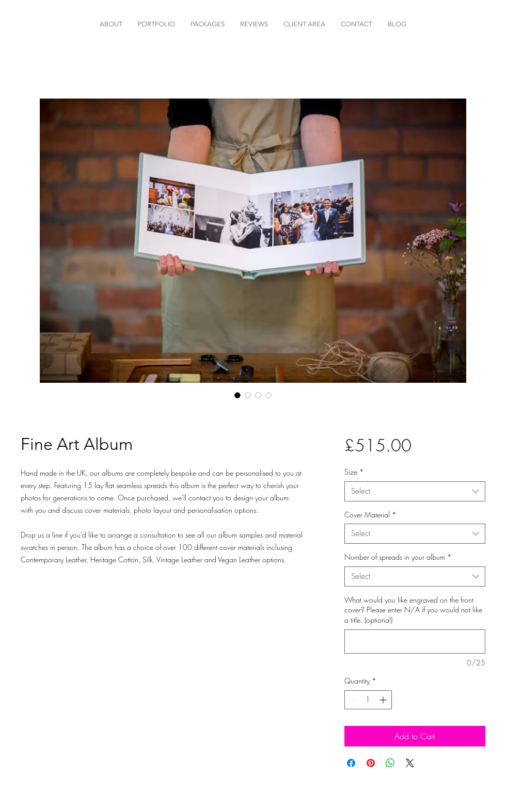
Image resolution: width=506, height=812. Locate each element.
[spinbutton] (368, 700)
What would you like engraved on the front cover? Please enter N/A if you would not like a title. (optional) (413, 610)
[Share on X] (410, 763)
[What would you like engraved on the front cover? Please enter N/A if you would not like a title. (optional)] (415, 642)
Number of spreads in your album (398, 557)
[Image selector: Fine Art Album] (238, 395)
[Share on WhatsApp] (390, 763)
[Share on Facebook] (351, 763)
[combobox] (415, 491)
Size (354, 472)
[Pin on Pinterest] (371, 763)
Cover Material (370, 515)
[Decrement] (352, 700)
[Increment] (384, 700)
